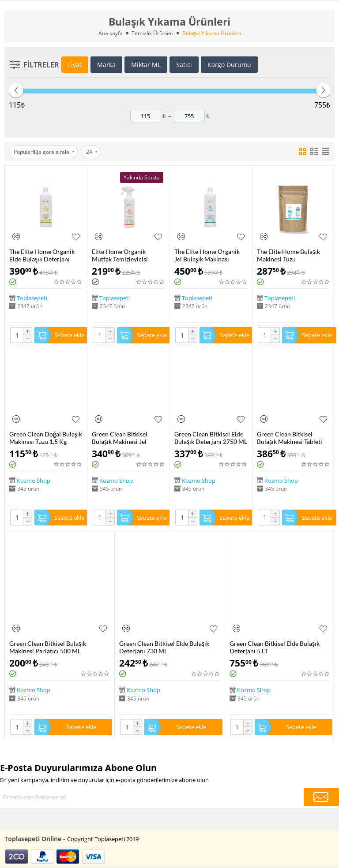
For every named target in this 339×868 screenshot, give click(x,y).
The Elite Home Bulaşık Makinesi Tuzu (288, 255)
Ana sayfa (111, 33)
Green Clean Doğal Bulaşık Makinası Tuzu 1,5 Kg (46, 438)
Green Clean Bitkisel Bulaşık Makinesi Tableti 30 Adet (290, 438)
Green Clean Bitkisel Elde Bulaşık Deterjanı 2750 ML (211, 438)
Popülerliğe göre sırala (44, 152)
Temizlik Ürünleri (153, 33)
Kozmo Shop (34, 480)
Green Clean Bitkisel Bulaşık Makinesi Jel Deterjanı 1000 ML (120, 438)
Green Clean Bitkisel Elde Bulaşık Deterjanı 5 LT (275, 647)
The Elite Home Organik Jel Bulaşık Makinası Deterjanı (207, 255)
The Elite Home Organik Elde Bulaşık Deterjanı (42, 255)
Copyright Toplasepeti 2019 (103, 839)
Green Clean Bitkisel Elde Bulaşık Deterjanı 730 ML (164, 647)
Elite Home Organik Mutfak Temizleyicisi (120, 255)
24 (92, 152)
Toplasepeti (32, 298)
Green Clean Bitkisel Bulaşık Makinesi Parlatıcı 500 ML (48, 647)
